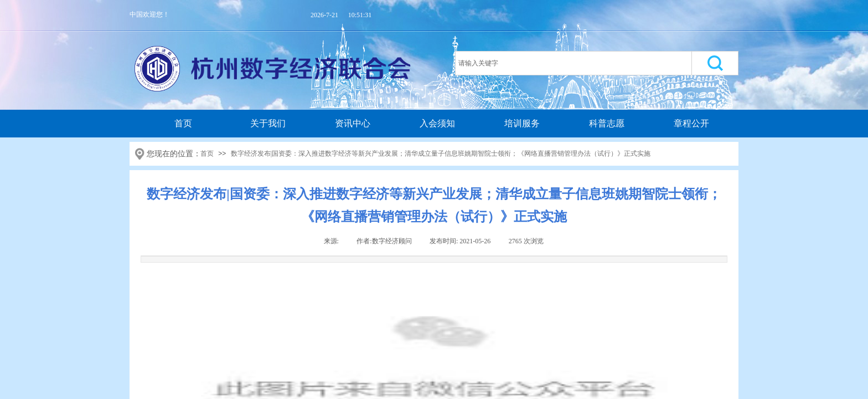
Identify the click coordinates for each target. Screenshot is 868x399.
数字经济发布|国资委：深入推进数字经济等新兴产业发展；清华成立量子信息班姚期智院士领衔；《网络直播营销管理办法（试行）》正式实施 (441, 154)
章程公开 (691, 123)
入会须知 (437, 123)
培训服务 (522, 123)
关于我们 (268, 123)
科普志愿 (607, 123)
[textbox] (573, 63)
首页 (183, 123)
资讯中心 (353, 123)
